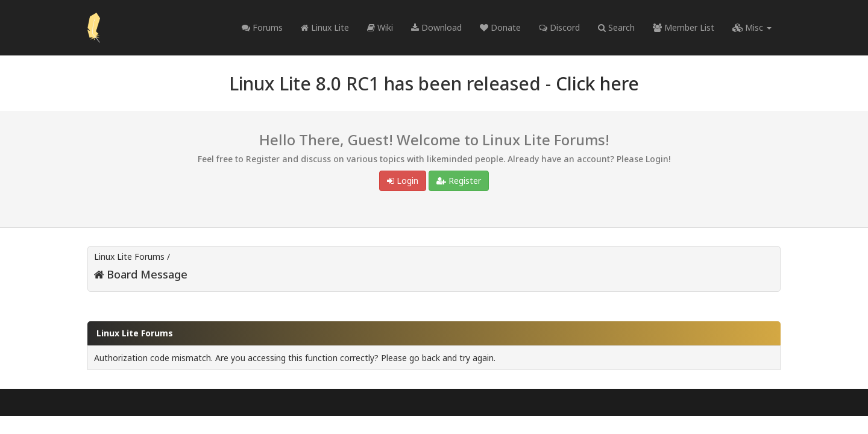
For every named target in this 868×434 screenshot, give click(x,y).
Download (436, 27)
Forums (262, 27)
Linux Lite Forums (129, 256)
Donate (500, 27)
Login (403, 181)
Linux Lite (325, 27)
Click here (597, 83)
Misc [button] (752, 27)
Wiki (380, 27)
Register (459, 181)
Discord (559, 27)
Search (616, 27)
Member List (684, 27)
